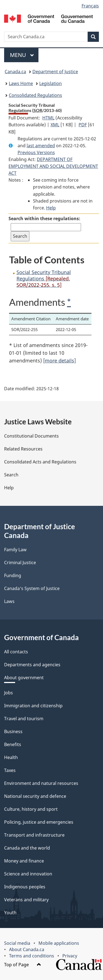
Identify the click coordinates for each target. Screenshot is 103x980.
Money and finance (24, 861)
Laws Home (21, 83)
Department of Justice (55, 72)
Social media (17, 943)
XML (55, 125)
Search (11, 475)
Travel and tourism (24, 719)
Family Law (15, 550)
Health (11, 757)
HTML (48, 118)
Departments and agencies (32, 665)
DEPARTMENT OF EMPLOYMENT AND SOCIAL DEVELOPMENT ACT (53, 166)
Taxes (10, 770)
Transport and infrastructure (34, 835)
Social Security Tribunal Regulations (44, 279)
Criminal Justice (20, 563)
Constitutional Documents (31, 436)
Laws (9, 601)
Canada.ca (15, 72)
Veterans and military (26, 900)
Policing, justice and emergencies (39, 822)
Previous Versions (36, 152)
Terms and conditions (32, 956)
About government (24, 678)
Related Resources (23, 449)
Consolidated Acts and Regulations (40, 462)
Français (90, 6)
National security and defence (35, 796)
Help (51, 208)
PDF (83, 125)
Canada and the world (27, 848)
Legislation (51, 83)
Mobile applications (59, 943)
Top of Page (23, 965)
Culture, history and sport (31, 809)
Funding (13, 575)
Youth (10, 913)
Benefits (13, 744)
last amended (41, 146)
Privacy (70, 956)
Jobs (9, 693)
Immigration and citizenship (33, 706)
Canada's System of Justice (32, 588)
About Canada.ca (27, 949)
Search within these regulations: (44, 219)
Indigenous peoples (25, 887)
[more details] (59, 361)
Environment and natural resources (41, 783)
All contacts (16, 652)
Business (13, 731)
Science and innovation (28, 874)
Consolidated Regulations (35, 95)
